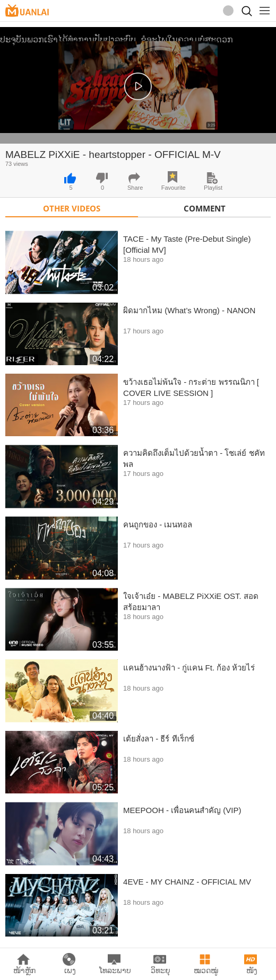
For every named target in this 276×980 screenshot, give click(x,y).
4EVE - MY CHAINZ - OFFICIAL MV (187, 882)
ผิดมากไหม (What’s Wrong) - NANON (189, 310)
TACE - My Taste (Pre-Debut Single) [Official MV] (187, 244)
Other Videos (72, 208)
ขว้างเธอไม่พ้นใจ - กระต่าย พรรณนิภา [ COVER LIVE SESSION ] (191, 387)
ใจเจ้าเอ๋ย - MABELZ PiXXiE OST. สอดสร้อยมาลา (191, 602)
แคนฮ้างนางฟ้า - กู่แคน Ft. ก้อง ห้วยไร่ (189, 668)
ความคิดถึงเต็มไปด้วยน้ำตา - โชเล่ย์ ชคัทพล (194, 458)
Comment (205, 208)
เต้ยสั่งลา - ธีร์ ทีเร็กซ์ (159, 739)
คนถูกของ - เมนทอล (158, 524)
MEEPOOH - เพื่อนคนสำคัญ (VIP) (182, 810)
